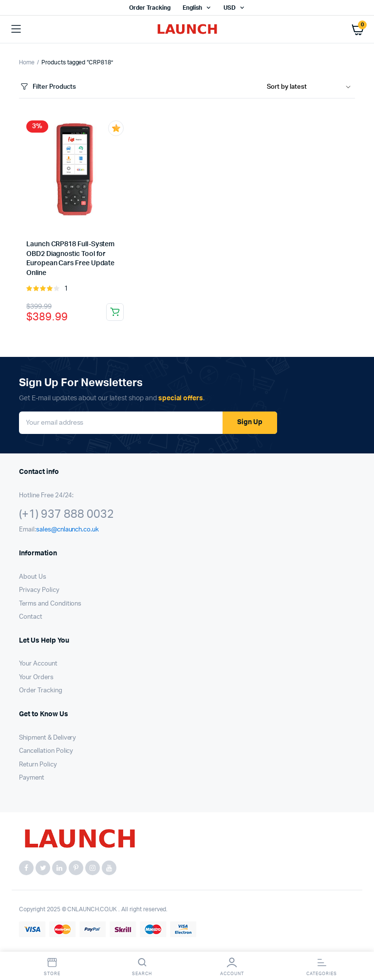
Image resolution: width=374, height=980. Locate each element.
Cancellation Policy (46, 751)
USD (230, 8)
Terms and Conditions (50, 604)
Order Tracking (150, 8)
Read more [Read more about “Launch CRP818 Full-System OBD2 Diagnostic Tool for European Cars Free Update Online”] (115, 312)
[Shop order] (311, 87)
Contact (31, 617)
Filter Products (47, 87)
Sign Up (250, 422)
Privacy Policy (39, 590)
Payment (32, 778)
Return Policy (38, 765)
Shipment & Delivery (47, 738)
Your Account (38, 664)
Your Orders (36, 677)
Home (27, 62)
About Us (33, 577)
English (192, 8)
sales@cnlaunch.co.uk (67, 530)
